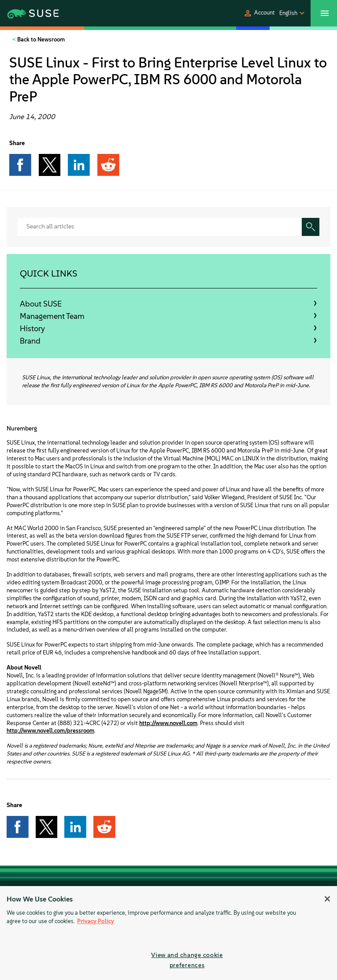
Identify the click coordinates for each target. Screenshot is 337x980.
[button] (259, 13)
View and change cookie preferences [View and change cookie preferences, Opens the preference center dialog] (187, 960)
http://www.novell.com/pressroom (50, 731)
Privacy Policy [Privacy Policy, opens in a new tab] (96, 921)
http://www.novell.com (168, 723)
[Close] (327, 899)
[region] (168, 933)
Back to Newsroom (40, 39)
